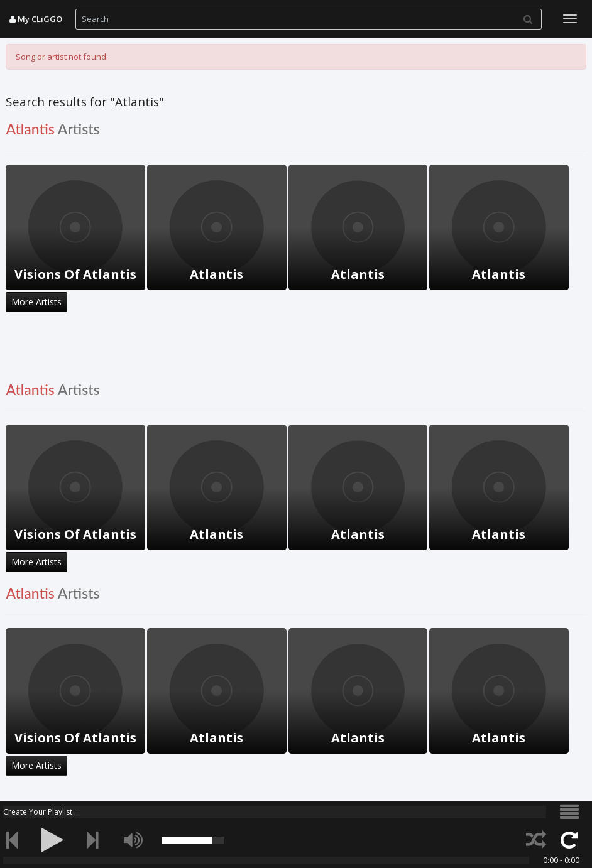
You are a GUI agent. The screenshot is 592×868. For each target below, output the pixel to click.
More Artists (36, 302)
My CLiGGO (36, 19)
